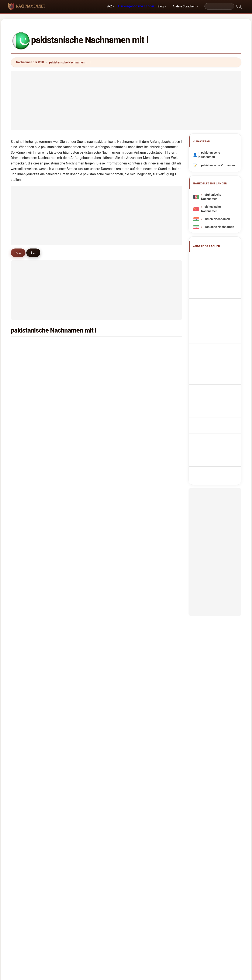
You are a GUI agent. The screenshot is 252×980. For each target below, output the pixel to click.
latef (141, 551)
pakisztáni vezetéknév (219, 360)
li (23, 458)
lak (24, 479)
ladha (26, 386)
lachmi (143, 592)
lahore (143, 623)
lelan (84, 468)
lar (24, 633)
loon (83, 520)
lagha (84, 499)
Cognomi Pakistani (217, 285)
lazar (142, 664)
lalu (141, 396)
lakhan (85, 406)
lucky (84, 664)
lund (83, 365)
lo (81, 551)
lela (24, 561)
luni (25, 582)
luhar (142, 602)
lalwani (27, 674)
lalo (83, 644)
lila (24, 664)
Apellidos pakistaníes (218, 258)
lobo (25, 489)
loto (25, 530)
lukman (85, 530)
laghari (143, 345)
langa (26, 644)
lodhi (25, 376)
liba (141, 427)
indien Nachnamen (217, 219)
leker (25, 685)
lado (25, 520)
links (142, 520)
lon (24, 448)
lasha (26, 510)
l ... (35, 253)
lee (82, 592)
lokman (27, 571)
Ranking (113, 918)
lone (83, 448)
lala (141, 365)
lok (24, 396)
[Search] (219, 6)
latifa (84, 510)
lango (84, 623)
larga (84, 561)
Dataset (156, 918)
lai (82, 417)
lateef (26, 365)
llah (25, 417)
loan (25, 499)
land (141, 541)
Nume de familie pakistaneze (214, 370)
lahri (141, 633)
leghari (143, 448)
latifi (83, 633)
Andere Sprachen (184, 6)
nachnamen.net (126, 901)
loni (83, 582)
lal (82, 345)
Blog (160, 6)
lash (25, 592)
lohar (26, 427)
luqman (144, 355)
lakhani (27, 406)
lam (83, 613)
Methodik (71, 918)
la (139, 530)
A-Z (110, 6)
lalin (83, 571)
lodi (83, 602)
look (83, 654)
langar (143, 417)
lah (140, 489)
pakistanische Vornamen (218, 165)
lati (24, 602)
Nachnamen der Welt (30, 62)
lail (24, 468)
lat (82, 674)
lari (141, 499)
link (83, 489)
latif (25, 345)
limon (26, 654)
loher (142, 654)
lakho (142, 376)
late (141, 613)
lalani (84, 458)
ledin (84, 396)
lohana (143, 406)
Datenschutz (179, 918)
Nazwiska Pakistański (219, 316)
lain (83, 479)
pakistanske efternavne (220, 339)
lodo (25, 551)
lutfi (141, 561)
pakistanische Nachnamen (67, 62)
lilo (140, 510)
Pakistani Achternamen (220, 324)
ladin (142, 582)
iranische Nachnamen (219, 227)
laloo (84, 386)
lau (140, 674)
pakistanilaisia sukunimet (212, 349)
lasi (141, 479)
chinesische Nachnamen (211, 209)
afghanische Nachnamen (211, 197)
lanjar (142, 458)
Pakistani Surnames (217, 265)
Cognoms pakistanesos (220, 294)
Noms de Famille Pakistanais (214, 275)
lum (83, 541)
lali (140, 437)
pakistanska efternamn (219, 380)
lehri (25, 541)
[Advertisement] (126, 100)
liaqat (84, 376)
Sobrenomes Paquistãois (211, 306)
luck (141, 644)
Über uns (93, 918)
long (141, 468)
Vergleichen (134, 918)
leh (24, 613)
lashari (27, 355)
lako (25, 623)
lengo (142, 571)
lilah (141, 386)
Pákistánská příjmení (218, 332)
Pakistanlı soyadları (217, 387)
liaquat (85, 355)
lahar (84, 427)
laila (25, 437)
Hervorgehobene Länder (136, 6)
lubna (84, 437)
